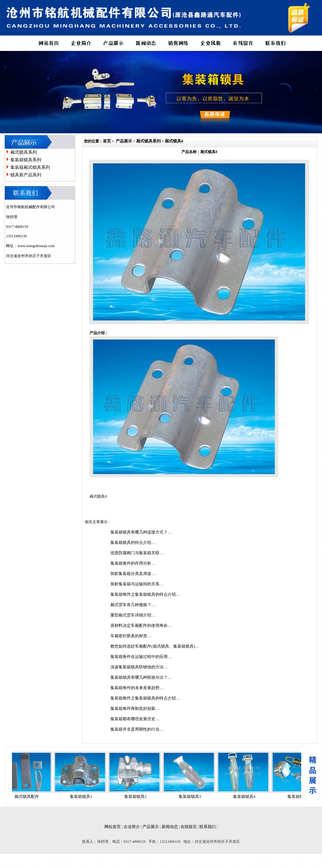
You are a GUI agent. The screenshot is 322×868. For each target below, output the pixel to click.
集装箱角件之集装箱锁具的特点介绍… (145, 594)
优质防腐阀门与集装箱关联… (137, 553)
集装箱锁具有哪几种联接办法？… (141, 677)
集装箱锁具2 (137, 796)
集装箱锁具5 (301, 796)
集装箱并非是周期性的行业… (137, 729)
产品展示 (124, 141)
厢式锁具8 (174, 141)
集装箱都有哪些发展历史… (135, 719)
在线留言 (189, 827)
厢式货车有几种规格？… (133, 605)
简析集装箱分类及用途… (133, 574)
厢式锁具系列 (24, 152)
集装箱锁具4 (246, 796)
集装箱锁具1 (83, 796)
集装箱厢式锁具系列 (30, 167)
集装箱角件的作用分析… (133, 563)
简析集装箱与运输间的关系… (137, 584)
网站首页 (113, 827)
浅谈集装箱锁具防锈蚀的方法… (139, 667)
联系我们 (208, 827)
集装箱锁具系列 (26, 160)
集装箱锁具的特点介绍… (133, 542)
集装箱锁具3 (192, 796)
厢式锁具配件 (29, 796)
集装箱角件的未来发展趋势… (137, 688)
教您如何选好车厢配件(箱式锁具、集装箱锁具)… (155, 646)
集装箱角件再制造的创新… (135, 708)
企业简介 (132, 827)
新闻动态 (170, 827)
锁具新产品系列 (26, 175)
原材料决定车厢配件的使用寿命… (141, 625)
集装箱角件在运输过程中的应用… (141, 657)
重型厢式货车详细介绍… (133, 615)
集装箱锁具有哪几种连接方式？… (141, 532)
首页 (107, 141)
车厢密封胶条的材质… (131, 636)
